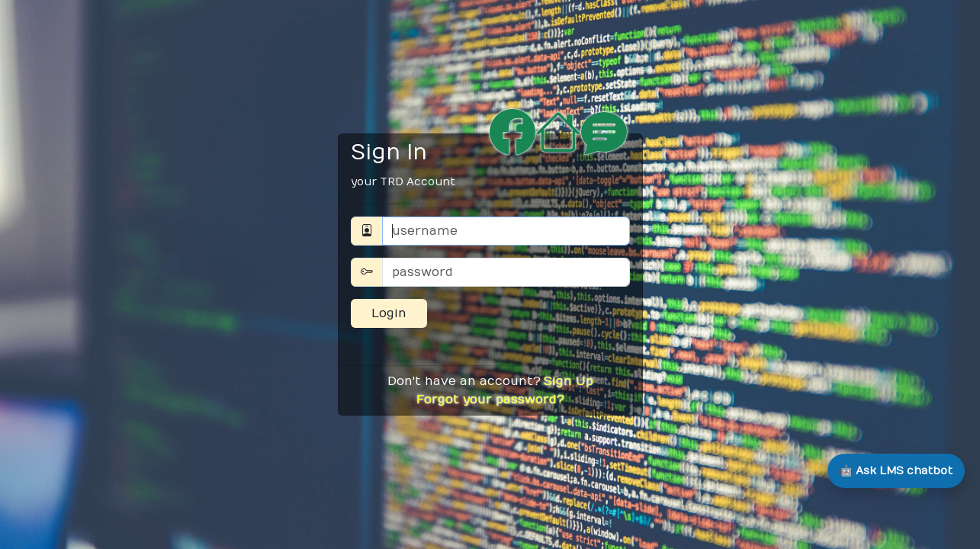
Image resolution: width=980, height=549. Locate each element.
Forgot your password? (490, 400)
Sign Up (569, 381)
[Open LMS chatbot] (896, 471)
